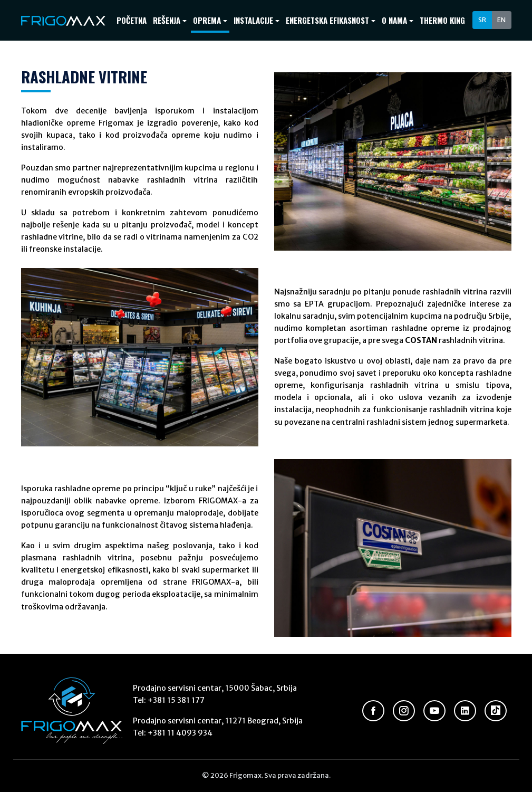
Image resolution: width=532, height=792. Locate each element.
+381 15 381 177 (176, 700)
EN (501, 20)
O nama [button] (394, 20)
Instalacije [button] (253, 20)
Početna (132, 20)
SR (482, 20)
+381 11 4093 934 (180, 733)
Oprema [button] (207, 20)
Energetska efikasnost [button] (327, 20)
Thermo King (442, 20)
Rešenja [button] (167, 20)
